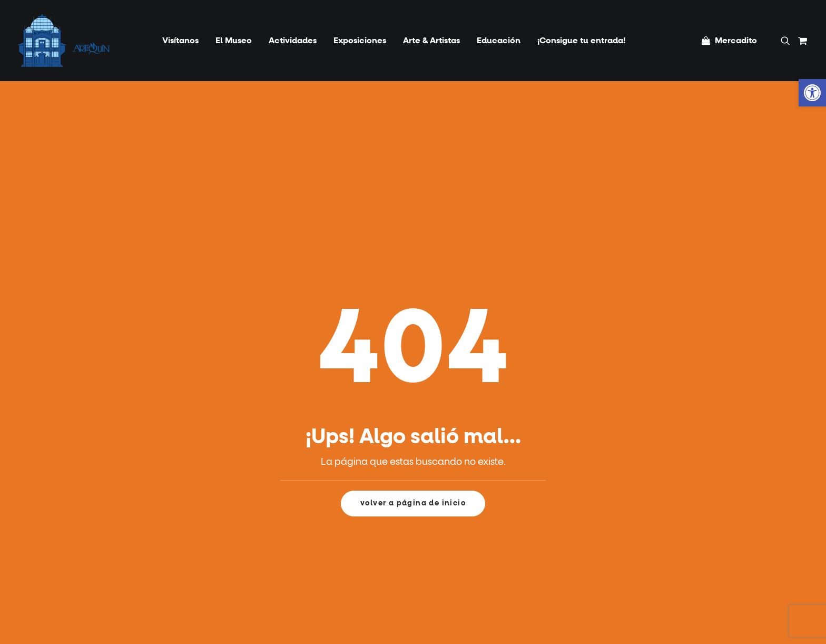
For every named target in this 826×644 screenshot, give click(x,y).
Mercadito (736, 41)
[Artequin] (64, 41)
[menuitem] (180, 41)
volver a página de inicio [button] (413, 503)
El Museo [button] (234, 41)
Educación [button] (499, 41)
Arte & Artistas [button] (431, 41)
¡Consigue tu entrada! (581, 41)
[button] (787, 41)
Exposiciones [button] (360, 41)
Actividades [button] (293, 41)
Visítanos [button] (180, 41)
